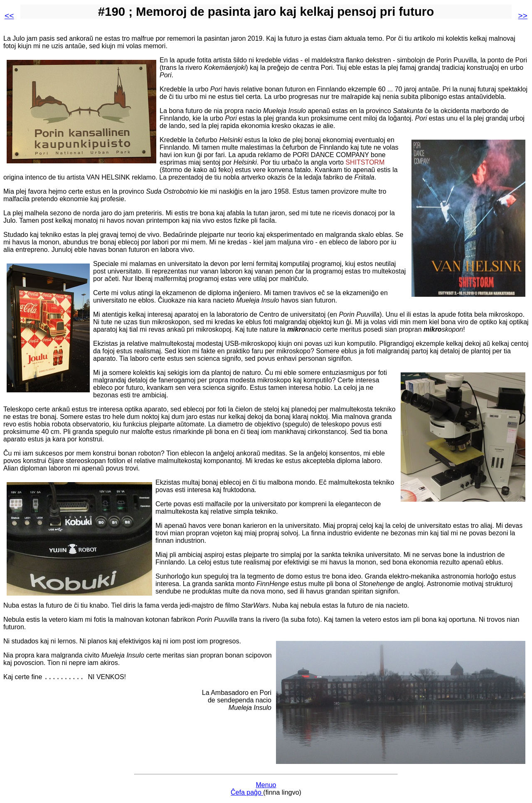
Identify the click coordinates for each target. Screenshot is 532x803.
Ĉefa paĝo (247, 792)
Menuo (266, 785)
